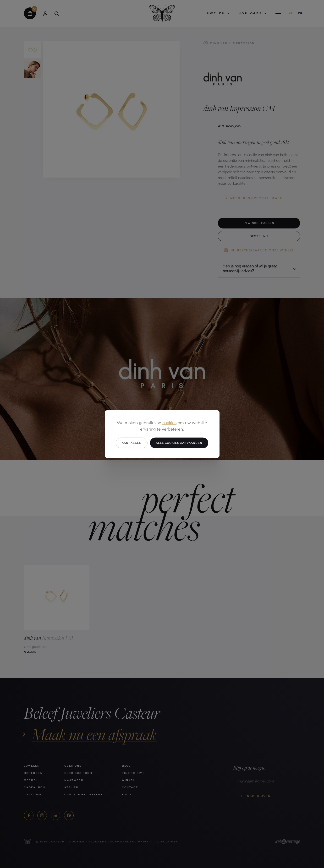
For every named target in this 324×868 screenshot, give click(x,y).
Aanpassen (132, 443)
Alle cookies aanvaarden (179, 443)
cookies (169, 423)
